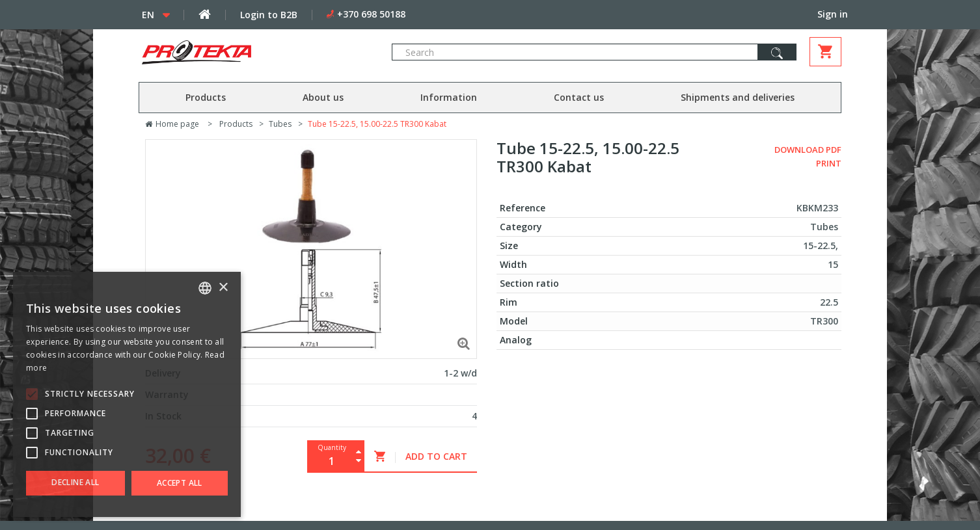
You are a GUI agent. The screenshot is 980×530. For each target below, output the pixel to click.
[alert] (127, 394)
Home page (172, 124)
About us (323, 97)
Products (206, 97)
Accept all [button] (180, 483)
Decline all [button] (75, 482)
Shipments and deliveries (738, 97)
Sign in (833, 14)
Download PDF (808, 150)
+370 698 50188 (371, 14)
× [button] (223, 288)
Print (829, 163)
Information (449, 97)
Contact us (579, 97)
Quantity (332, 447)
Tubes (280, 124)
